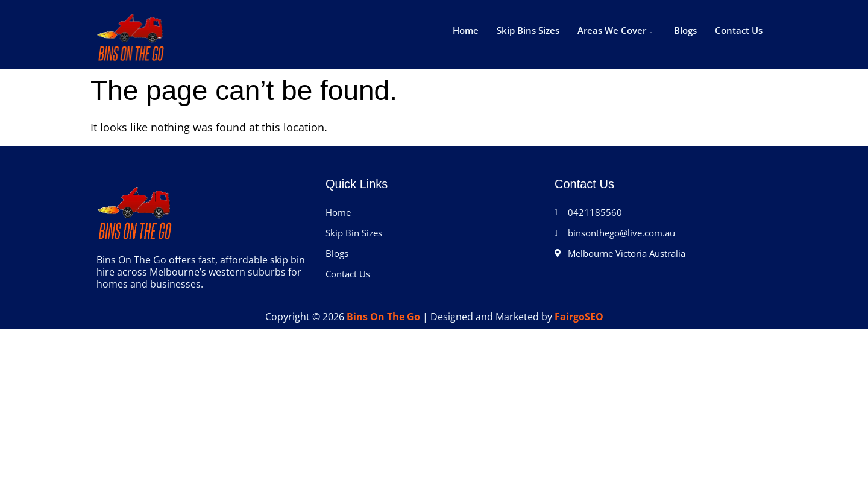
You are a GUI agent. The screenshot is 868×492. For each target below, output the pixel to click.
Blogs (685, 30)
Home (466, 30)
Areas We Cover (615, 30)
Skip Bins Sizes (528, 30)
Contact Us (739, 30)
